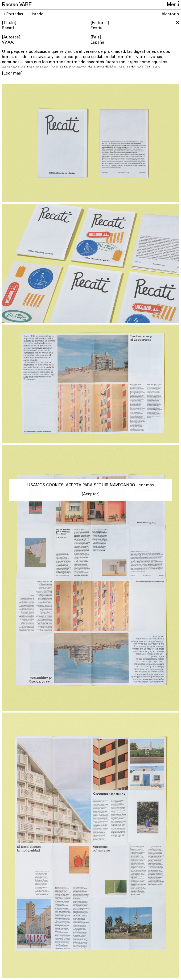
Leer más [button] (145, 485)
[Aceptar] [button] (90, 494)
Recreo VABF (17, 4)
